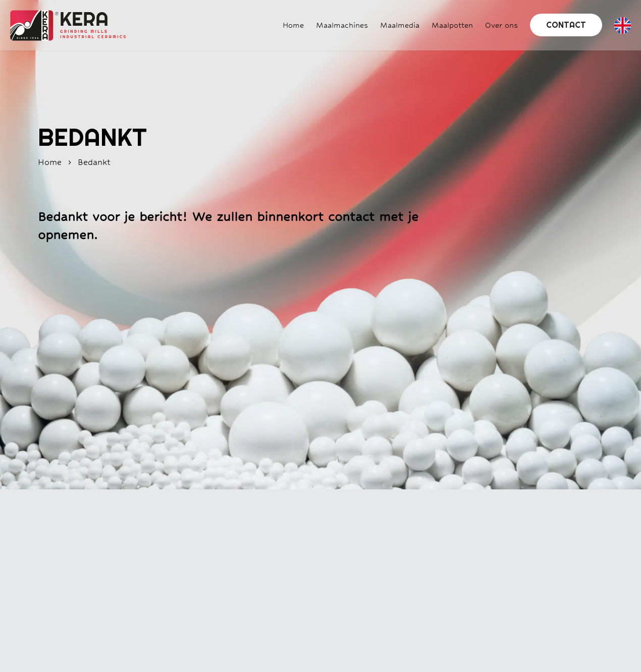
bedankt (94, 162)
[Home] (63, 25)
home (50, 162)
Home (293, 25)
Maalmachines (342, 25)
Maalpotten (452, 25)
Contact (566, 25)
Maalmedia (400, 25)
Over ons (501, 25)
